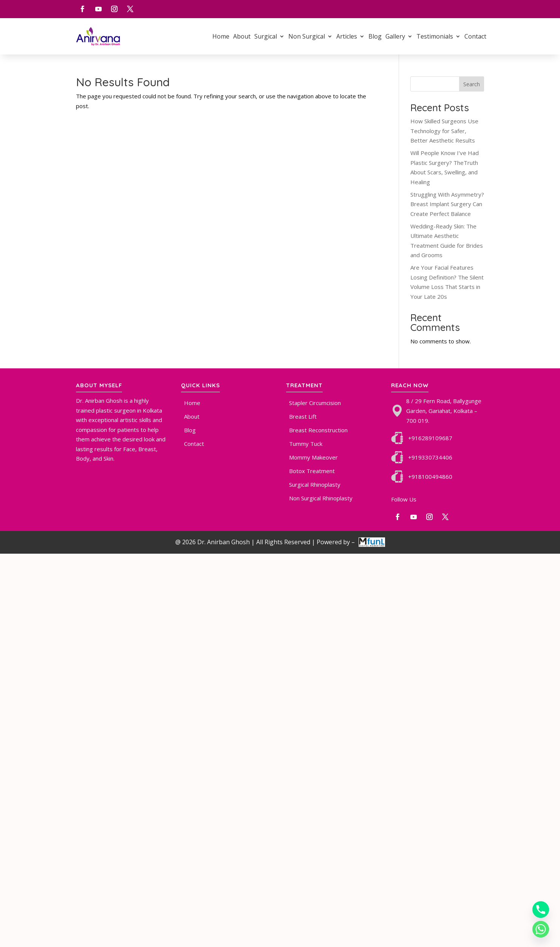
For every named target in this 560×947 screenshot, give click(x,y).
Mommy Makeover (313, 457)
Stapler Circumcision (315, 403)
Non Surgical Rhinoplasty (321, 498)
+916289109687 (430, 438)
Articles (347, 36)
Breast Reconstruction (318, 430)
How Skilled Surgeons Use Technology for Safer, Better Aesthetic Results (444, 131)
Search (472, 84)
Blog (375, 36)
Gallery (395, 36)
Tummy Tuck (306, 444)
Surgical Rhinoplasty (315, 484)
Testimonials (435, 36)
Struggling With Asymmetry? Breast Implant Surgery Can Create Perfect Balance (447, 204)
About (242, 36)
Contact (475, 36)
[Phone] (541, 910)
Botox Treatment (312, 471)
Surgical (266, 36)
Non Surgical (307, 36)
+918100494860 (430, 477)
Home (221, 36)
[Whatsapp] (541, 929)
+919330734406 (430, 457)
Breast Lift (303, 416)
